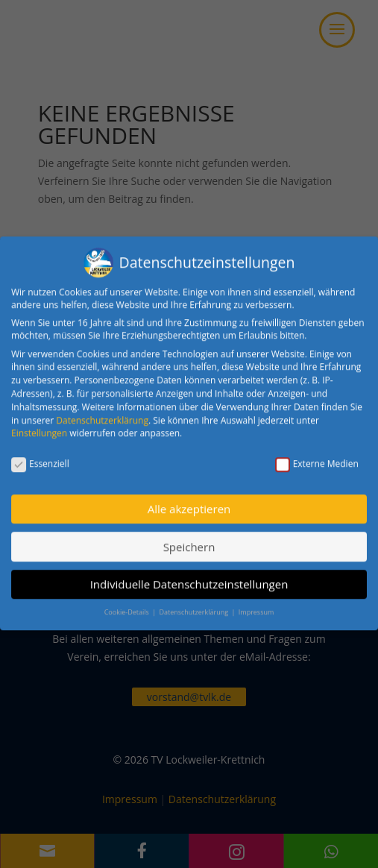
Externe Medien (317, 456)
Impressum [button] (256, 605)
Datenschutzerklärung (102, 413)
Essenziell (40, 456)
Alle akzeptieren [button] (189, 501)
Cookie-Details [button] (127, 605)
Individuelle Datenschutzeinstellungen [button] (189, 576)
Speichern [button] (189, 539)
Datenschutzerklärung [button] (194, 605)
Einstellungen (39, 426)
